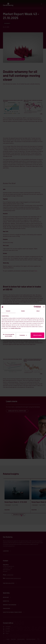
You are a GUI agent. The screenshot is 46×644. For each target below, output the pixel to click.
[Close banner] (44, 307)
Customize (23, 335)
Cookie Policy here (16, 328)
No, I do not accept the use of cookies (9, 335)
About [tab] (38, 311)
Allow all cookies (37, 335)
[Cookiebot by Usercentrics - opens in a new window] (35, 307)
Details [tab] (23, 311)
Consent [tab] (8, 311)
